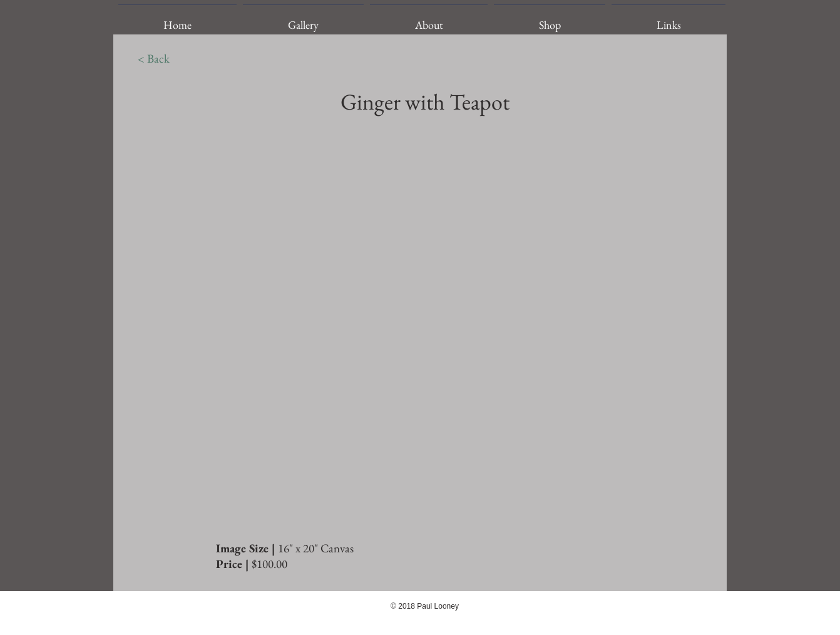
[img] (421, 328)
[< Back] (153, 59)
